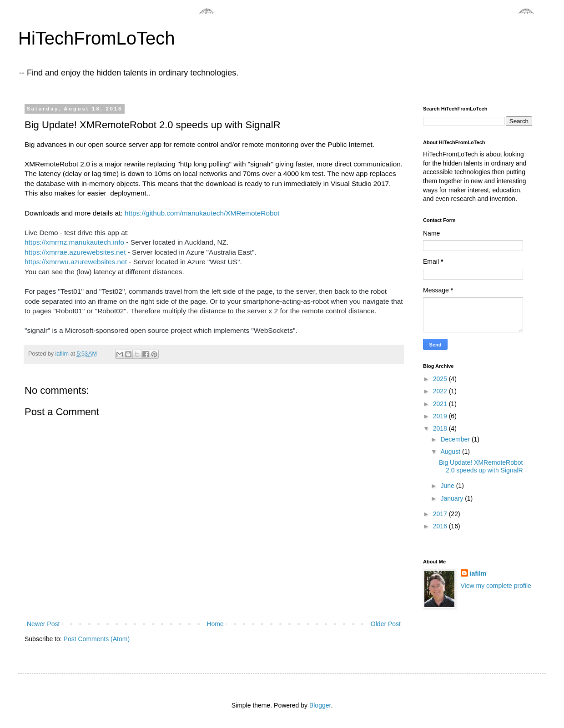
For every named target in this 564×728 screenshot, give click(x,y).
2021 (441, 404)
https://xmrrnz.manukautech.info (74, 242)
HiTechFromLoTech (97, 38)
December (456, 439)
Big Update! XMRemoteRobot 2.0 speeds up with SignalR (481, 466)
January (453, 498)
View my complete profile (496, 586)
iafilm (478, 573)
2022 (441, 391)
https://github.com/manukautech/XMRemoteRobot (202, 213)
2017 (441, 514)
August (451, 452)
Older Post (386, 624)
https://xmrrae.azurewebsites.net (75, 252)
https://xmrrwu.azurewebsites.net (76, 262)
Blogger (320, 705)
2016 (441, 526)
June (448, 486)
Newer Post (43, 624)
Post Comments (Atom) (97, 639)
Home (215, 624)
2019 (441, 416)
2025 (441, 379)
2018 (441, 428)
